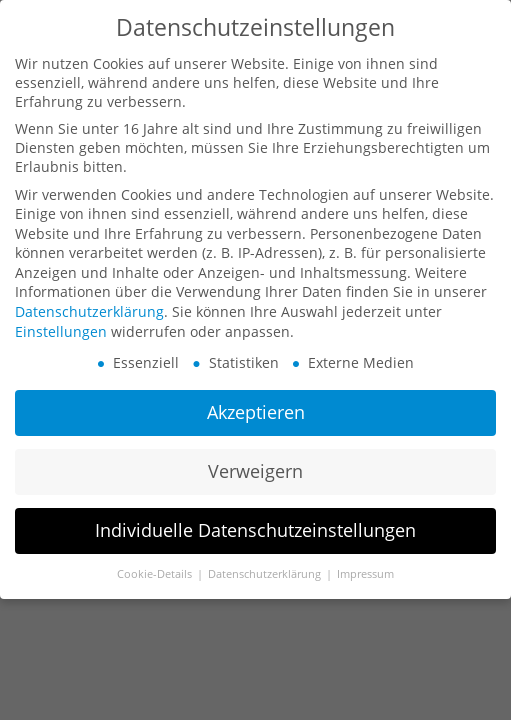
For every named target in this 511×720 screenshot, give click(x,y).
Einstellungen (61, 330)
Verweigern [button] (255, 471)
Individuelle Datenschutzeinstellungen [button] (255, 529)
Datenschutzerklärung (89, 310)
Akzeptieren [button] (256, 412)
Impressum (365, 573)
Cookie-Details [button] (156, 573)
